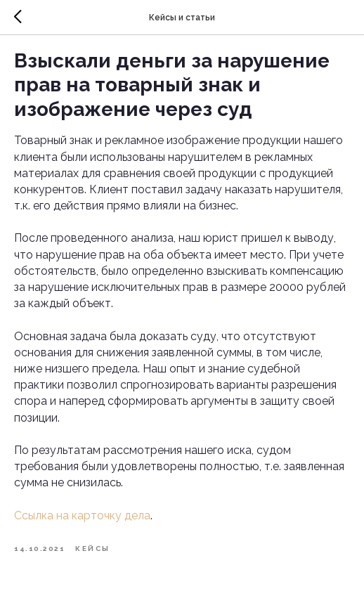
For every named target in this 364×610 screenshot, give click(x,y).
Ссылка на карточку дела (82, 515)
